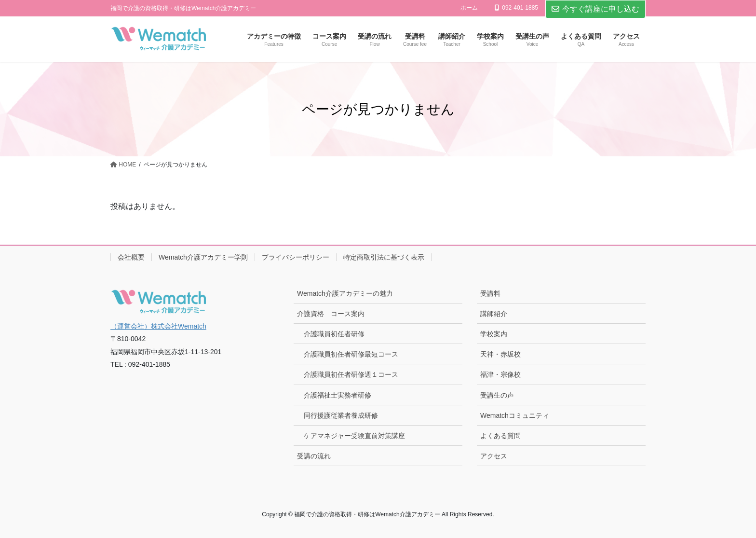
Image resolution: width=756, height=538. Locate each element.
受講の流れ (314, 456)
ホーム (469, 8)
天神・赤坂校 (500, 354)
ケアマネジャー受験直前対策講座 (354, 436)
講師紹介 (494, 314)
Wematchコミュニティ (515, 415)
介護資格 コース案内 (331, 314)
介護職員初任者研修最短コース (351, 354)
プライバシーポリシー (296, 257)
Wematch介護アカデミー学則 (203, 257)
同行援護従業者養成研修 (341, 415)
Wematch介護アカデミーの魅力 (345, 293)
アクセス (494, 456)
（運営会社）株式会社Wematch (158, 326)
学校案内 (494, 334)
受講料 (490, 293)
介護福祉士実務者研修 (337, 395)
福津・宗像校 (500, 374)
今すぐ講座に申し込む (595, 9)
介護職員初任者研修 (334, 334)
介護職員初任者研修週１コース (351, 374)
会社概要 (131, 257)
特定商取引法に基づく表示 (384, 257)
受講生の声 (497, 395)
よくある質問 (500, 436)
